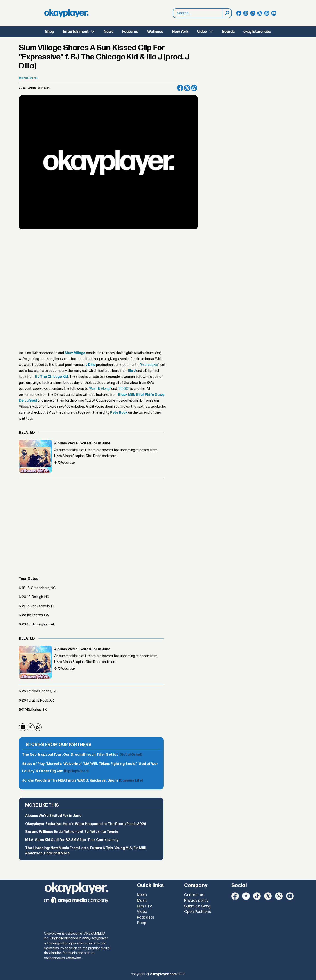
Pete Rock (119, 413)
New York (180, 32)
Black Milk (127, 395)
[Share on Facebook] (180, 88)
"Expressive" (149, 365)
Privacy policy (196, 901)
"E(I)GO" (124, 389)
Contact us (194, 895)
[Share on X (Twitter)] (187, 88)
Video (202, 32)
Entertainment (76, 32)
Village (79, 353)
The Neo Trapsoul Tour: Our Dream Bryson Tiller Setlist (82, 755)
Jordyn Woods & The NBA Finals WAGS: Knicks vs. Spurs (83, 781)
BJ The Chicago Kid (51, 377)
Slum (69, 353)
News (109, 32)
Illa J (132, 371)
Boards (228, 32)
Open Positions (198, 912)
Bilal (140, 395)
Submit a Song (197, 906)
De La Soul (28, 401)
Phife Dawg (155, 395)
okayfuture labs (257, 32)
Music (142, 901)
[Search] (227, 13)
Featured (130, 32)
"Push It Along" (100, 389)
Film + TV (145, 906)
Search (173, 13)
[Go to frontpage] (66, 13)
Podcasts (146, 917)
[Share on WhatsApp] (194, 88)
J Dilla (90, 365)
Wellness (155, 32)
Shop (49, 32)
